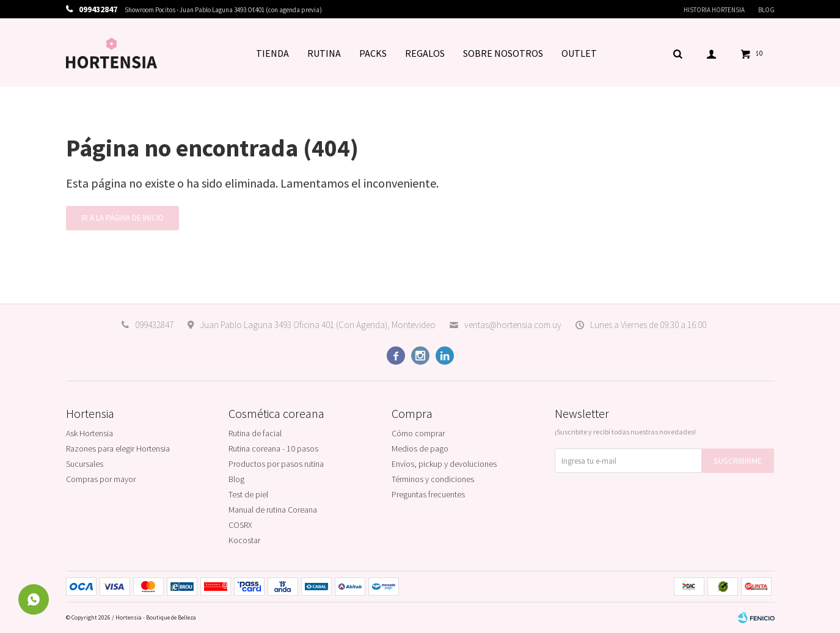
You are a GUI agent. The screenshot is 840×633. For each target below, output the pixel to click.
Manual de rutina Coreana (273, 510)
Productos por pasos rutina (276, 464)
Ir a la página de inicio (122, 218)
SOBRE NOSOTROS (503, 53)
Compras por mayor (101, 479)
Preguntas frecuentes (428, 494)
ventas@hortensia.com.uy (513, 325)
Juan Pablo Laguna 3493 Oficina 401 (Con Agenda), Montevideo (318, 325)
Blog (766, 10)
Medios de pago (420, 448)
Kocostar (244, 540)
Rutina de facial (255, 433)
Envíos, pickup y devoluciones (444, 464)
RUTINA (324, 53)
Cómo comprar (418, 433)
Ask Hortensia (89, 433)
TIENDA (272, 53)
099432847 (154, 325)
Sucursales (85, 464)
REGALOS (425, 53)
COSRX (240, 525)
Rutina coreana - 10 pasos (273, 448)
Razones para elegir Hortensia (118, 448)
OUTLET (579, 53)
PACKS (373, 53)
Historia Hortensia (714, 10)
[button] (678, 53)
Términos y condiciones (433, 479)
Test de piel (248, 494)
